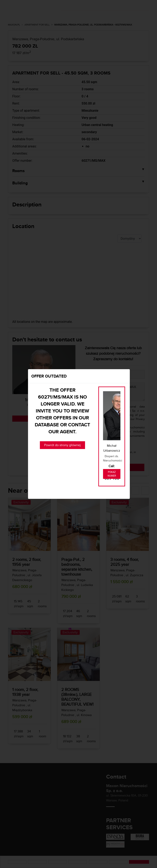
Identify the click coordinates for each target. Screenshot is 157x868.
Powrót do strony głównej (62, 445)
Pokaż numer (112, 474)
